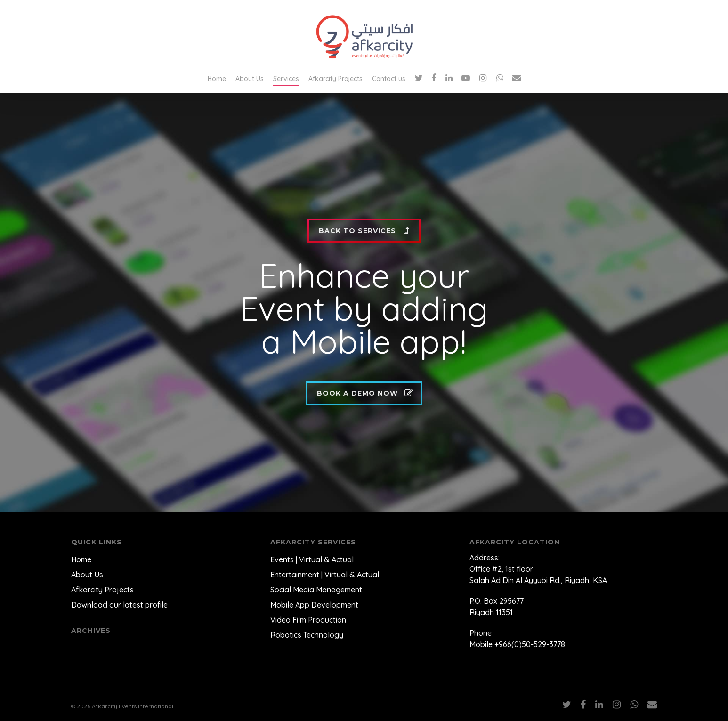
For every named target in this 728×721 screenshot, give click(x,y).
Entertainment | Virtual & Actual (325, 575)
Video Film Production (308, 620)
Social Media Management (316, 590)
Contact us (389, 79)
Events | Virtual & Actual (312, 559)
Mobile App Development (314, 605)
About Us (250, 79)
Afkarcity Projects (336, 79)
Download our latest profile (119, 605)
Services (286, 79)
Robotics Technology (307, 635)
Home (217, 79)
